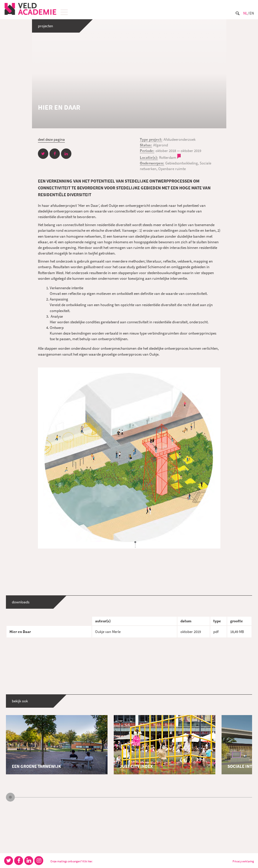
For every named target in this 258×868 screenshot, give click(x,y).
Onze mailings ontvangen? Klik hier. (71, 861)
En (252, 13)
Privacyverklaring (243, 861)
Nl (245, 13)
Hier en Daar (20, 632)
